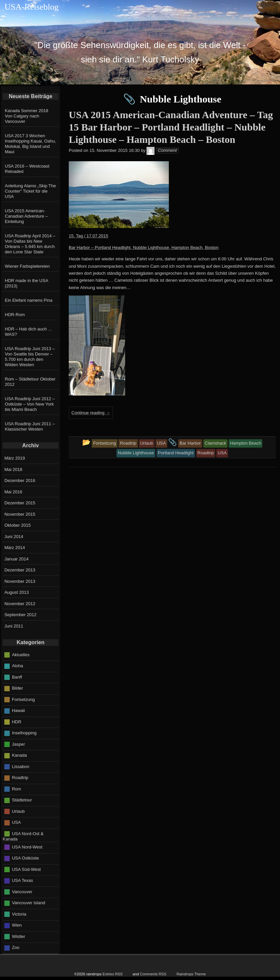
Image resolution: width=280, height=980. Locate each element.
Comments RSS (153, 974)
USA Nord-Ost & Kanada (23, 836)
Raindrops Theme (191, 974)
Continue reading (91, 413)
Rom (17, 789)
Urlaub (18, 811)
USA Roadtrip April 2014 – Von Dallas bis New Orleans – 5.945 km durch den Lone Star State (30, 244)
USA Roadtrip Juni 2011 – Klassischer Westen (30, 426)
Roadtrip (20, 778)
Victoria (19, 914)
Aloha (18, 666)
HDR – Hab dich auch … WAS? (29, 332)
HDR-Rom (15, 315)
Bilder (18, 688)
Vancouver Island (29, 903)
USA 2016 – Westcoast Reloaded (27, 169)
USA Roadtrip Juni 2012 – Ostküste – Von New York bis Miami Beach (30, 404)
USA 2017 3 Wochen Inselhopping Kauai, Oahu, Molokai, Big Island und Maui (31, 144)
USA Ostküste (26, 858)
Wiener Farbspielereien (27, 266)
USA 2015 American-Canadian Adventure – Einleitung (27, 216)
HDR (17, 721)
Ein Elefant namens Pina (29, 300)
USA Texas (23, 880)
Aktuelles (21, 654)
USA (17, 822)
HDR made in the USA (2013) (27, 283)
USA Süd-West (26, 869)
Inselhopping (24, 733)
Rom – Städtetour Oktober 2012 (30, 382)
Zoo (16, 947)
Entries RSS (112, 974)
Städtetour (22, 800)
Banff (17, 677)
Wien (17, 925)
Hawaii (19, 710)
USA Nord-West (27, 847)
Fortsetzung (24, 699)
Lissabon (21, 766)
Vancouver (22, 892)
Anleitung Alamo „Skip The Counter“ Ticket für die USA (31, 191)
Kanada (20, 755)
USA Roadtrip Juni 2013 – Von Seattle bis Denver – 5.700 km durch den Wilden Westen (30, 357)
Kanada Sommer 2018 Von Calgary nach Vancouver (27, 116)
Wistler (19, 936)
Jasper (19, 744)
